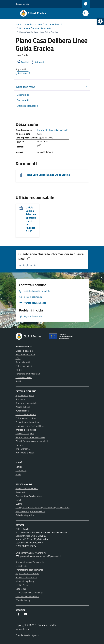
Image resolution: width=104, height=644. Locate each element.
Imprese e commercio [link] (26, 430)
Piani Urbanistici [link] (23, 362)
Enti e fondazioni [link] (24, 366)
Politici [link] (19, 370)
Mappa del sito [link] (22, 629)
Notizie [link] (19, 467)
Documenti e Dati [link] (24, 377)
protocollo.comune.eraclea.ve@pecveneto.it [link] (41, 556)
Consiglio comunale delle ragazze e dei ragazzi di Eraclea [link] (43, 508)
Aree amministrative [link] (25, 355)
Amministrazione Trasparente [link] (30, 562)
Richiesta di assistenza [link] (26, 577)
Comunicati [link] (21, 471)
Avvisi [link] (18, 474)
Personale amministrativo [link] (28, 374)
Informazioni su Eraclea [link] (27, 488)
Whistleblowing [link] (23, 600)
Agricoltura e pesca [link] (25, 395)
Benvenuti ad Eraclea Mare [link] (29, 496)
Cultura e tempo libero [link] (26, 418)
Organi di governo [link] (24, 351)
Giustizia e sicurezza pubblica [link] (30, 426)
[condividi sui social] (22, 62)
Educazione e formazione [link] (28, 422)
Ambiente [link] (20, 399)
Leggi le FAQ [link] (22, 566)
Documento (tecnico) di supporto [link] (53, 130)
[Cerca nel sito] (86, 13)
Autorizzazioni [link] (22, 411)
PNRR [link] (18, 381)
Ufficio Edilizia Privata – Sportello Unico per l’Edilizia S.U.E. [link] (31, 219)
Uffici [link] (18, 358)
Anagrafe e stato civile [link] (26, 403)
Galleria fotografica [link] (25, 515)
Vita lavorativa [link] (23, 449)
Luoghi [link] (19, 500)
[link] (100, 21)
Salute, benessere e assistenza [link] (30, 437)
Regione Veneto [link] (22, 4)
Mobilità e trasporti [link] (25, 434)
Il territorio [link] (21, 492)
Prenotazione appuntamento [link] (29, 570)
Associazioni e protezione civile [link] (30, 511)
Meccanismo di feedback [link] (27, 596)
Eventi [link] (19, 504)
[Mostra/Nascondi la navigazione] (6, 13)
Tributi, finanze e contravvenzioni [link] (32, 441)
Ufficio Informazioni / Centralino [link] (31, 553)
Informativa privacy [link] (25, 581)
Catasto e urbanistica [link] (26, 414)
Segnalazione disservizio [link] (27, 574)
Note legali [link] (21, 589)
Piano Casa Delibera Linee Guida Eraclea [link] (48, 175)
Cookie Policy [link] (22, 585)
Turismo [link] (19, 445)
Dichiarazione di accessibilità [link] (29, 593)
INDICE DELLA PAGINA (52, 87)
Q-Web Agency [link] (31, 635)
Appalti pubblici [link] (23, 407)
